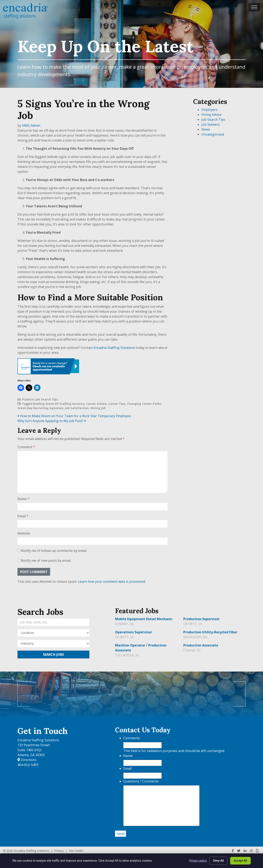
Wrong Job (98, 408)
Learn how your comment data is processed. (112, 581)
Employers (209, 110)
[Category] (53, 644)
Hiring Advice (211, 115)
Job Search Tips (47, 399)
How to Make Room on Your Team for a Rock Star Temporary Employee (74, 416)
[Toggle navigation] (254, 7)
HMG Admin (31, 125)
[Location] (53, 633)
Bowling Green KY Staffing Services (59, 404)
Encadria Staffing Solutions (114, 348)
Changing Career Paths (144, 404)
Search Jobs (53, 654)
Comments (132, 738)
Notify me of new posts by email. (46, 560)
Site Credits (76, 851)
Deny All (218, 861)
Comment (26, 447)
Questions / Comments (141, 781)
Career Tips (117, 404)
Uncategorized (213, 134)
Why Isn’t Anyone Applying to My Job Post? (52, 421)
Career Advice (96, 404)
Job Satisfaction (77, 408)
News (206, 129)
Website (24, 533)
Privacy (59, 851)
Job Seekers (211, 124)
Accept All (240, 861)
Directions (27, 760)
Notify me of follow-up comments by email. (54, 551)
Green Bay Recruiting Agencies (40, 408)
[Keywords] (53, 622)
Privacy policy (198, 861)
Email (23, 516)
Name (23, 499)
